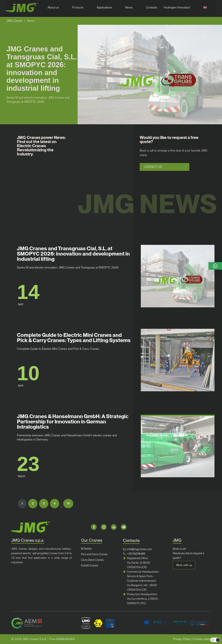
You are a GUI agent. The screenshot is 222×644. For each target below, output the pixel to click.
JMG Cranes (14, 21)
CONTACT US (153, 167)
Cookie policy (202, 639)
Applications (104, 7)
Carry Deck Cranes (92, 560)
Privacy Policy (182, 639)
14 (68, 503)
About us (53, 7)
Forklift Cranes (90, 566)
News (129, 7)
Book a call (179, 549)
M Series (86, 549)
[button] (215, 266)
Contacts (152, 7)
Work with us (184, 565)
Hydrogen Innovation (177, 7)
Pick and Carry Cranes (94, 554)
